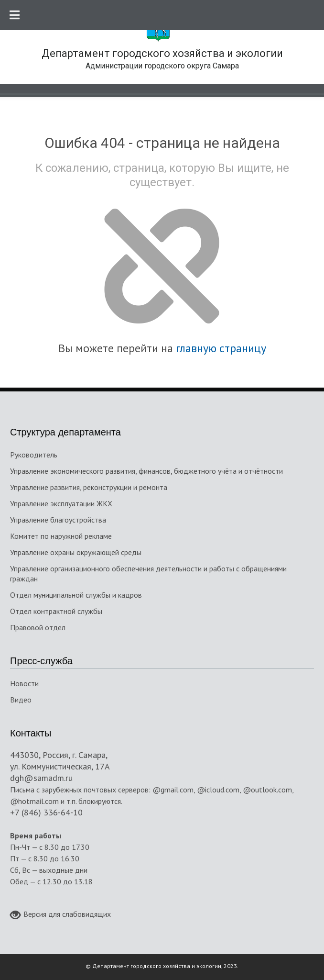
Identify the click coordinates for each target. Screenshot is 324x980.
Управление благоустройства (58, 520)
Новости (24, 683)
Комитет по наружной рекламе (61, 536)
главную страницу (221, 348)
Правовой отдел (38, 627)
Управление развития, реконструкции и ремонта (89, 487)
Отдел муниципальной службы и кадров (76, 595)
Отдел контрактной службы (56, 611)
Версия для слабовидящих (60, 915)
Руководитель (34, 455)
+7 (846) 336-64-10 (46, 812)
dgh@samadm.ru (41, 778)
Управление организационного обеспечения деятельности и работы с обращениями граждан (148, 574)
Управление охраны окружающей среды (76, 552)
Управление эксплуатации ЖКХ (61, 503)
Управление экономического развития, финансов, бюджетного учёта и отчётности (146, 471)
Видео (21, 700)
